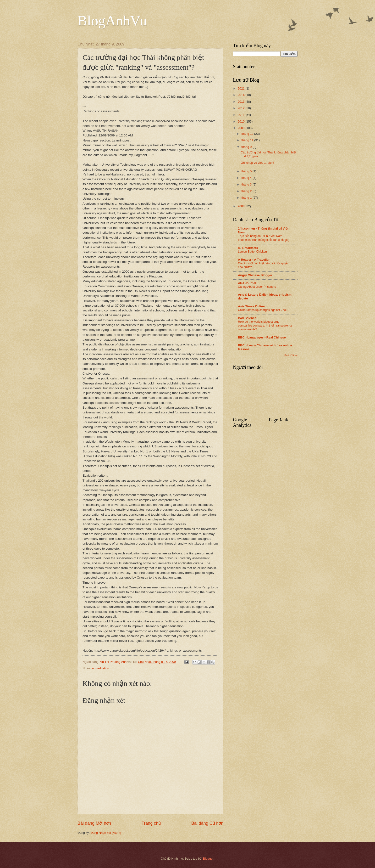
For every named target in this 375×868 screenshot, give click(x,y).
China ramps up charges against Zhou (263, 310)
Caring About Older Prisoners (257, 287)
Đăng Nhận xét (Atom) (106, 833)
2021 (242, 88)
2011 (242, 115)
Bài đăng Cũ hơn (207, 823)
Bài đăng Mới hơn (94, 823)
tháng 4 (247, 178)
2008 (242, 206)
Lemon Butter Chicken (252, 252)
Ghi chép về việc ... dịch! (257, 163)
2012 (242, 108)
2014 (242, 95)
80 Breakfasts (248, 248)
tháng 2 (247, 191)
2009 (242, 128)
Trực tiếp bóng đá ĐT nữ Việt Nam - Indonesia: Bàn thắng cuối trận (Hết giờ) (264, 238)
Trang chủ (151, 823)
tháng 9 (247, 147)
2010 (242, 121)
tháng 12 (248, 134)
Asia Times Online (251, 306)
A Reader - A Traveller (254, 260)
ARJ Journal (247, 283)
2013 (242, 102)
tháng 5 (247, 171)
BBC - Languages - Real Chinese (262, 337)
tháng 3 (247, 184)
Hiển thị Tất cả (290, 355)
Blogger (208, 859)
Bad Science (247, 318)
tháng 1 (247, 198)
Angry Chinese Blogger (255, 275)
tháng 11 (248, 140)
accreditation (100, 668)
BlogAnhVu (112, 21)
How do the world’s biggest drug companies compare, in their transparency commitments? (265, 326)
